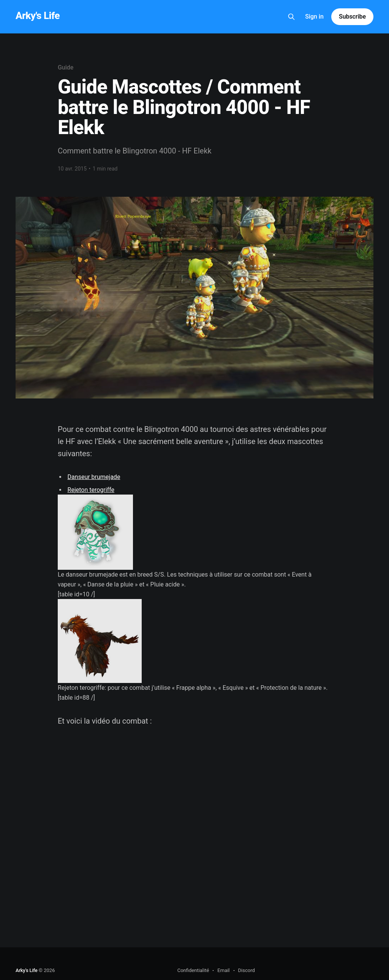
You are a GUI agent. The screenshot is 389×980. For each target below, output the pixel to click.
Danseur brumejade (94, 477)
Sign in (314, 17)
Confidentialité (193, 970)
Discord (247, 970)
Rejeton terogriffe (91, 490)
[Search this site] (291, 17)
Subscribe (352, 17)
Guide (66, 67)
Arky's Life (38, 16)
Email (223, 970)
